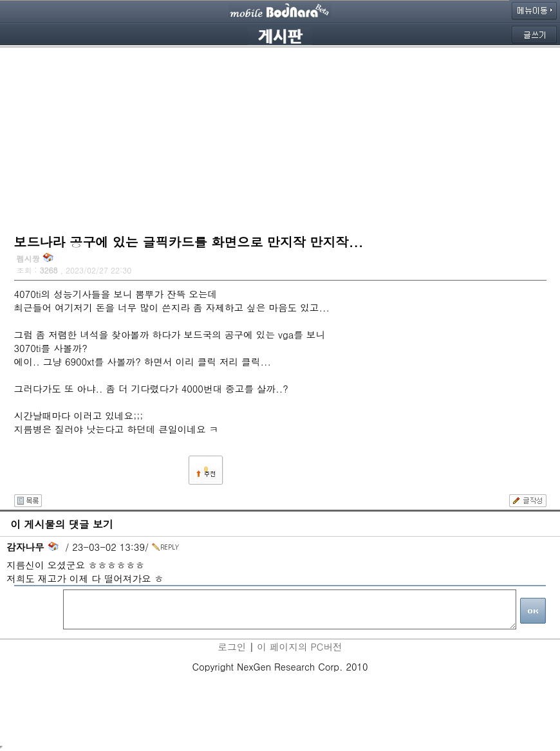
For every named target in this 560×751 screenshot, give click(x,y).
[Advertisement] (280, 138)
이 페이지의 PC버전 (299, 646)
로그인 (232, 646)
